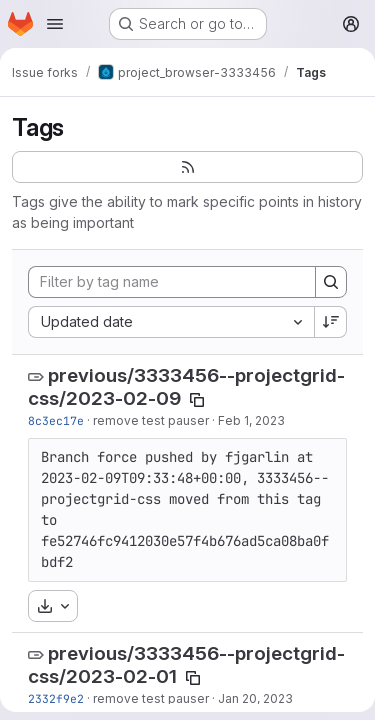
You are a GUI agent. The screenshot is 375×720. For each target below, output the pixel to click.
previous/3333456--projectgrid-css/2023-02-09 (186, 387)
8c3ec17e (56, 420)
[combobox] (171, 322)
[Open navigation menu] (55, 24)
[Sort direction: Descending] (331, 322)
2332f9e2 (56, 698)
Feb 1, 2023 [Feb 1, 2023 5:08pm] (251, 420)
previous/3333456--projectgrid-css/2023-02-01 (186, 665)
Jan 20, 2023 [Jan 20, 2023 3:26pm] (255, 698)
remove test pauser (151, 420)
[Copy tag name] (197, 400)
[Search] (331, 282)
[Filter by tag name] (172, 282)
